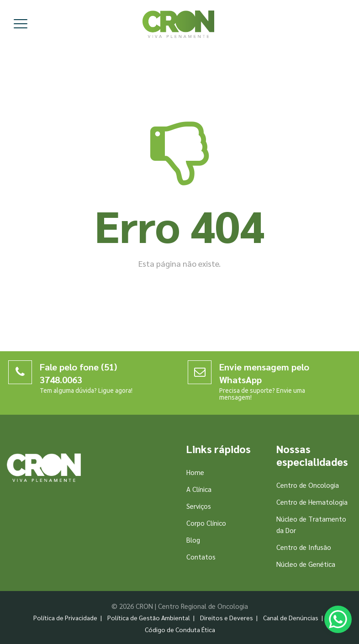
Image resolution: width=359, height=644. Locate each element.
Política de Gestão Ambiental (149, 618)
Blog (193, 540)
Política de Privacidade (65, 618)
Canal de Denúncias (291, 618)
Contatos (201, 557)
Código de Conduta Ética (180, 629)
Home (195, 472)
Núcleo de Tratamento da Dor (311, 524)
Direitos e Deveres (227, 618)
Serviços (199, 506)
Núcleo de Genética (306, 564)
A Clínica (199, 489)
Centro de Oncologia (308, 485)
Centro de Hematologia (312, 502)
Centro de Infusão (304, 547)
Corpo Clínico (206, 523)
